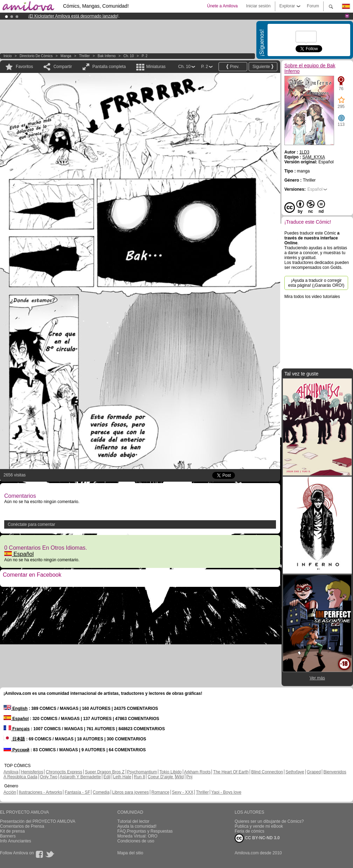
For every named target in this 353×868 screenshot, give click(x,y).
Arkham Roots (197, 772)
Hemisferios (32, 772)
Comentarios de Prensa (22, 826)
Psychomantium (142, 772)
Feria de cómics (250, 831)
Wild (179, 777)
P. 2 (145, 56)
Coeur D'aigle (161, 777)
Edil (107, 777)
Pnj (189, 777)
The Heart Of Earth (231, 772)
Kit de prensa (12, 831)
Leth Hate (122, 777)
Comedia (101, 792)
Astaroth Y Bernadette (81, 777)
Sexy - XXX (183, 792)
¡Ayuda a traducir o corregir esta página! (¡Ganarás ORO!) (316, 283)
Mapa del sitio (130, 853)
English (16, 708)
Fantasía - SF (78, 792)
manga (66, 56)
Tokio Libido (170, 772)
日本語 (14, 739)
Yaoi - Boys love (226, 792)
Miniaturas (156, 67)
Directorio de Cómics (36, 56)
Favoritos (24, 67)
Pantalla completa (109, 67)
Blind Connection (267, 772)
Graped (314, 772)
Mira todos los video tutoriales (312, 297)
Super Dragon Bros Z (105, 772)
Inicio (8, 56)
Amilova (11, 772)
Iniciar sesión (258, 6)
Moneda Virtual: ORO (137, 836)
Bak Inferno (107, 56)
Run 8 (139, 777)
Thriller (85, 56)
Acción (10, 792)
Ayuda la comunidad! (137, 826)
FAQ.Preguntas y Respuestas (145, 831)
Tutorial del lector (133, 821)
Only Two (49, 777)
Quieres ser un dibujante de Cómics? (269, 821)
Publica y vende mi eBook (259, 826)
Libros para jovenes (130, 792)
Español (19, 554)
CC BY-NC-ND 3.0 (257, 838)
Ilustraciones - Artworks (40, 792)
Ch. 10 (129, 56)
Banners (8, 836)
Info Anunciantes (16, 841)
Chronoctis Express (64, 772)
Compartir (63, 67)
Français (17, 729)
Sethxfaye (295, 772)
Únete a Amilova (222, 6)
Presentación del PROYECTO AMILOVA (38, 821)
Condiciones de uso (136, 841)
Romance (160, 792)
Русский (16, 750)
